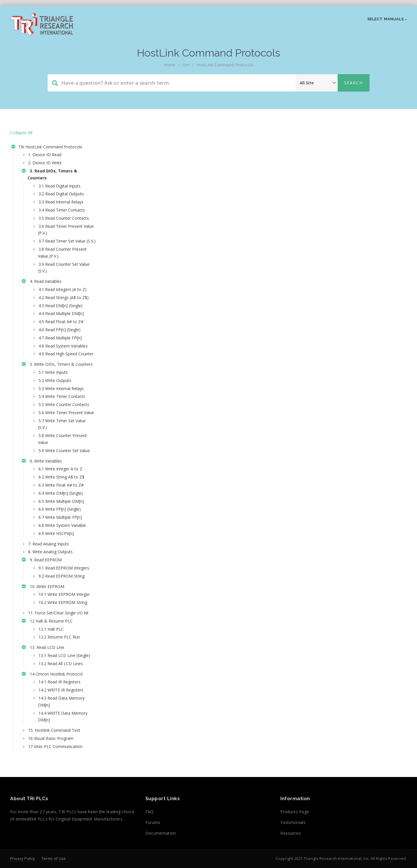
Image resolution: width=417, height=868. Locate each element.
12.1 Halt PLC (51, 719)
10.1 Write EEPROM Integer (57, 667)
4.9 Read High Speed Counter (57, 385)
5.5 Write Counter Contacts (55, 449)
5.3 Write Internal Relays (61, 430)
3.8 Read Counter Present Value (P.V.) (62, 266)
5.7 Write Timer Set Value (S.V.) (62, 479)
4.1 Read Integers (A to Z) (63, 303)
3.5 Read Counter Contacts (54, 222)
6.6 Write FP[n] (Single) (60, 571)
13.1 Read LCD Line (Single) (57, 748)
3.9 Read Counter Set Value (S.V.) (58, 281)
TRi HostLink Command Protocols (47, 148)
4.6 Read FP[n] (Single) (60, 350)
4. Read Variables (42, 296)
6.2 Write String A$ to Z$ (61, 539)
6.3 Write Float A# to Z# (61, 547)
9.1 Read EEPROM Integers (55, 633)
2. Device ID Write (45, 163)
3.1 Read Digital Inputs (60, 186)
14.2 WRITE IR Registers (61, 786)
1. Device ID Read (45, 155)
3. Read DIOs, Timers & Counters (49, 174)
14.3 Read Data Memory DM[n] (61, 798)
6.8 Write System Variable (62, 587)
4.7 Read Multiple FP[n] (60, 358)
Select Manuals (387, 19)
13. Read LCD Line (43, 738)
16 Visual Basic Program (51, 835)
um (186, 65)
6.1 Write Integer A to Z (60, 531)
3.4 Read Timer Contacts (62, 210)
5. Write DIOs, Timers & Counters (48, 402)
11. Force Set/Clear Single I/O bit (55, 699)
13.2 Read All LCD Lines (61, 760)
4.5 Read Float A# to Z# (61, 342)
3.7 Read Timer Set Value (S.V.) (62, 251)
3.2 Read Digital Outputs (61, 194)
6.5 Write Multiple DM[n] (61, 563)
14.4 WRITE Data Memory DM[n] (54, 813)
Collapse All (21, 133)
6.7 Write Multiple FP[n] (60, 579)
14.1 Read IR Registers (60, 779)
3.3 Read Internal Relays (61, 202)
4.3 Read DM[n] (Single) (61, 326)
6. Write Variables (42, 524)
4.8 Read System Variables (54, 370)
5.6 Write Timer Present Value (60, 464)
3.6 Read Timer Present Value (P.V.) (60, 236)
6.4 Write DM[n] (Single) (61, 555)
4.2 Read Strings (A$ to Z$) (60, 315)
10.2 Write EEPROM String (57, 682)
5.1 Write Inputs (53, 414)
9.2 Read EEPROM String (62, 645)
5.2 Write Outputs (55, 422)
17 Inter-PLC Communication (55, 843)
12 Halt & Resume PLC (47, 711)
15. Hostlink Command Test (54, 827)
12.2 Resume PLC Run (59, 727)
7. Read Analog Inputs (49, 606)
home (170, 65)
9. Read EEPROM (42, 623)
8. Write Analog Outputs (50, 614)
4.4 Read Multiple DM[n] (61, 334)
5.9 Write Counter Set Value (58, 509)
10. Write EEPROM (43, 656)
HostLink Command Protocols (225, 65)
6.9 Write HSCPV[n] (56, 595)
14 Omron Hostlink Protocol (52, 771)
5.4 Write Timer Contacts (62, 438)
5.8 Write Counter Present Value (62, 494)
